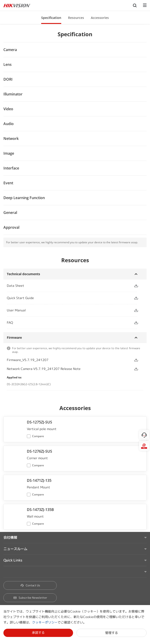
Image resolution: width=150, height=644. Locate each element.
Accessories (100, 18)
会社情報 (10, 538)
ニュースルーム (15, 549)
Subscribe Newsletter (30, 598)
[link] (67, 286)
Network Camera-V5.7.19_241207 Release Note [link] (44, 369)
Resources (76, 18)
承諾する (38, 632)
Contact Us (30, 585)
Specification (51, 18)
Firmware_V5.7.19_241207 (28, 360)
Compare (38, 436)
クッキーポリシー (45, 622)
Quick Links (13, 560)
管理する (112, 633)
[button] (51, 17)
